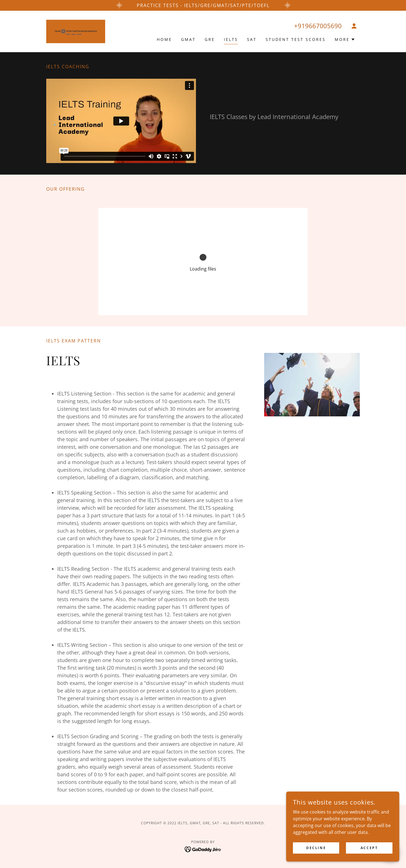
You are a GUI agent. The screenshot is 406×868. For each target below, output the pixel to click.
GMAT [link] (188, 39)
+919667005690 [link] (318, 26)
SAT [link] (252, 39)
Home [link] (164, 39)
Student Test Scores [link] (296, 39)
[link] (76, 31)
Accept (369, 848)
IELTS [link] (231, 39)
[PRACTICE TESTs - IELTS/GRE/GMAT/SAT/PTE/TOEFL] (203, 5)
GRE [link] (210, 39)
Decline (316, 848)
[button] (354, 26)
